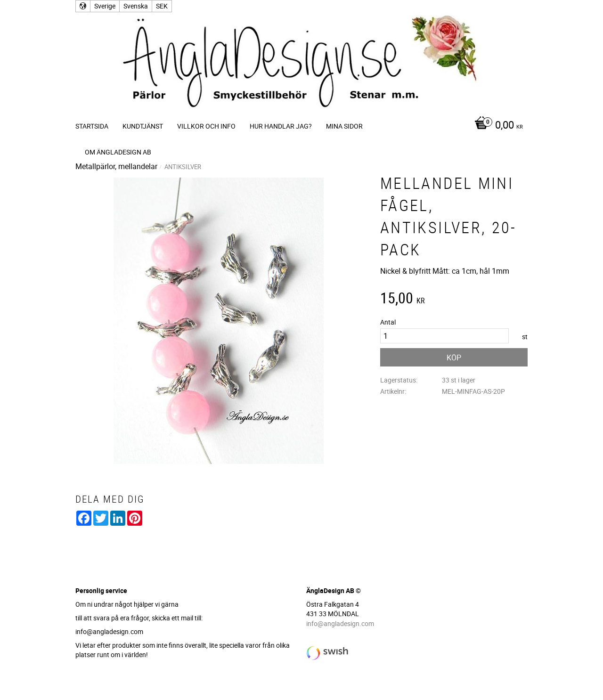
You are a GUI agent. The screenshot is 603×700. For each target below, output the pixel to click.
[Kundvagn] (496, 126)
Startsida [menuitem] (92, 126)
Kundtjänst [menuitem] (143, 126)
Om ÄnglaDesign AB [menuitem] (118, 152)
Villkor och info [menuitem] (206, 126)
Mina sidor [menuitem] (344, 126)
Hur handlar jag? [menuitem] (281, 126)
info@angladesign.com (340, 623)
